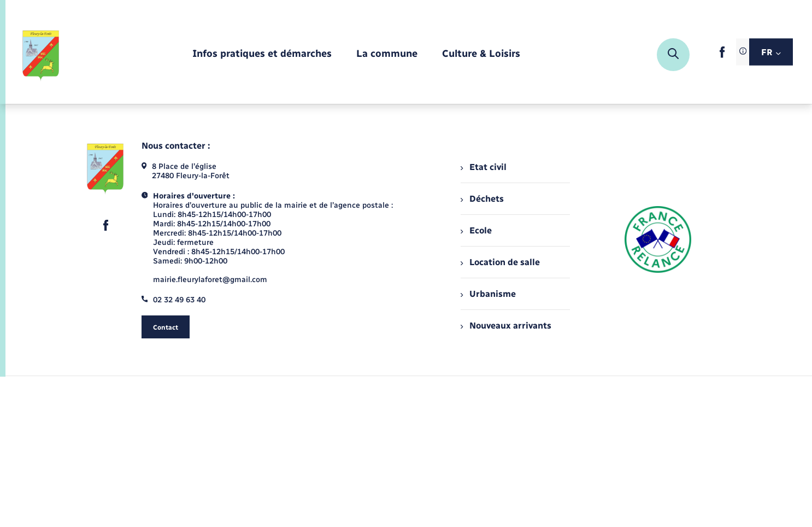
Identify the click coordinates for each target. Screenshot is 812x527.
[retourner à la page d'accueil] (41, 55)
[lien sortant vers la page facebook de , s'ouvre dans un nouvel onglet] (722, 55)
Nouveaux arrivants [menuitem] (506, 326)
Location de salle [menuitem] (500, 262)
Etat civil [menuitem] (483, 167)
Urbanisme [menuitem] (488, 294)
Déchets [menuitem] (482, 199)
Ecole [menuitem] (476, 230)
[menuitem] (262, 54)
